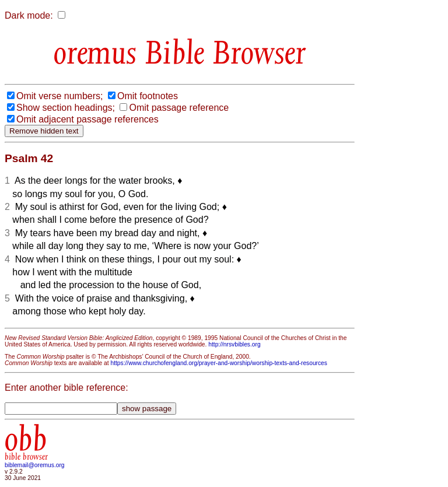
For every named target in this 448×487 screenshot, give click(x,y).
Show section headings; (66, 108)
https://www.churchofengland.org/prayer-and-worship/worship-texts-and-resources (218, 363)
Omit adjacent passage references (87, 119)
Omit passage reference (179, 108)
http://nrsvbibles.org (234, 344)
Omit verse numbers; (60, 96)
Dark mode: (29, 15)
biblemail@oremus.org (35, 465)
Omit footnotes (148, 96)
